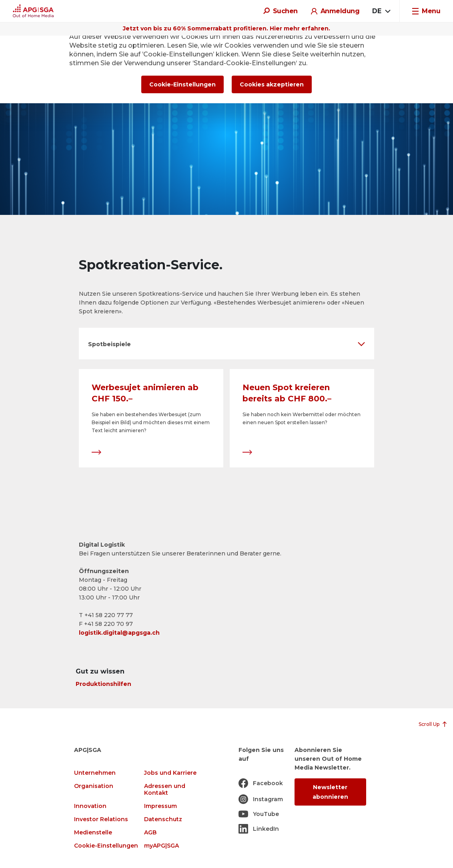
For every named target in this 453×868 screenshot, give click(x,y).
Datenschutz (163, 819)
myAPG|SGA (161, 846)
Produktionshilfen (103, 684)
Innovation (90, 806)
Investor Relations (101, 819)
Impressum (160, 806)
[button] (226, 344)
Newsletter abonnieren (330, 792)
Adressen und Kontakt (165, 790)
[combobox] (381, 11)
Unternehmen (95, 773)
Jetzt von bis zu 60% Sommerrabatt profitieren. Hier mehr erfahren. (226, 28)
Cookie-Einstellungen (106, 846)
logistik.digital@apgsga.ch (119, 633)
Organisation (94, 786)
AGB (150, 833)
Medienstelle (93, 833)
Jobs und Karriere (170, 773)
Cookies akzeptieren (272, 84)
